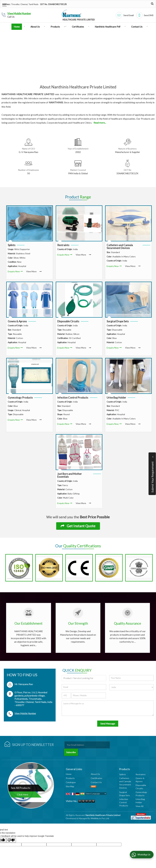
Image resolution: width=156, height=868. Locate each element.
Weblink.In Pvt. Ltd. (100, 811)
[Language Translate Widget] (96, 786)
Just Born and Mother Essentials (70, 475)
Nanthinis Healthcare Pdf (108, 27)
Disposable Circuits (68, 321)
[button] (19, 13)
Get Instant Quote (78, 526)
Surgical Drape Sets (118, 321)
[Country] (131, 680)
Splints (12, 245)
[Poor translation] (11, 833)
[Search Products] (152, 4)
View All (139, 799)
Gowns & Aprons (17, 321)
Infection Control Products (73, 398)
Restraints (63, 245)
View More (31, 271)
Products (57, 27)
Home (17, 27)
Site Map (70, 779)
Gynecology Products (20, 398)
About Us (35, 27)
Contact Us (137, 27)
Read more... (100, 123)
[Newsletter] (87, 738)
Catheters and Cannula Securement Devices (120, 247)
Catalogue (71, 775)
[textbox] (84, 671)
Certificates (78, 27)
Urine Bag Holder (116, 398)
